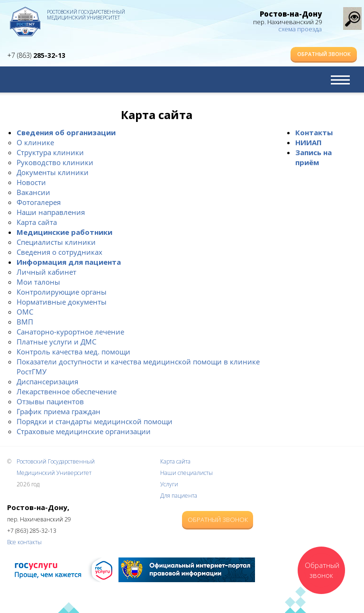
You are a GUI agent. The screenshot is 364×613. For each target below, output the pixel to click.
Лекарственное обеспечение (67, 391)
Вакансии (33, 192)
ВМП (25, 322)
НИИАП (309, 142)
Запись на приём (314, 157)
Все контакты (24, 542)
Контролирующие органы (62, 292)
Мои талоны (38, 282)
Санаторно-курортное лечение (70, 332)
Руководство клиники (55, 162)
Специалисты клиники (56, 242)
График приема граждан (59, 411)
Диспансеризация (47, 381)
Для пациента (179, 496)
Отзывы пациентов (50, 401)
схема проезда (300, 29)
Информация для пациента (69, 262)
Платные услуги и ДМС (56, 342)
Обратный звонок (324, 54)
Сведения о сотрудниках (59, 252)
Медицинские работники (64, 232)
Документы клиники (53, 172)
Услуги (169, 484)
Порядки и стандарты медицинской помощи (95, 421)
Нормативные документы (62, 302)
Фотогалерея (39, 202)
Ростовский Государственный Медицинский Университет (86, 15)
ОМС (25, 312)
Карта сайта (37, 222)
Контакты (314, 132)
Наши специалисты (187, 473)
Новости (31, 182)
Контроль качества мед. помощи (73, 352)
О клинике (35, 142)
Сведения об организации (66, 132)
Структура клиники (50, 152)
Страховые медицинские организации (84, 431)
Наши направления (51, 212)
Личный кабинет (46, 272)
